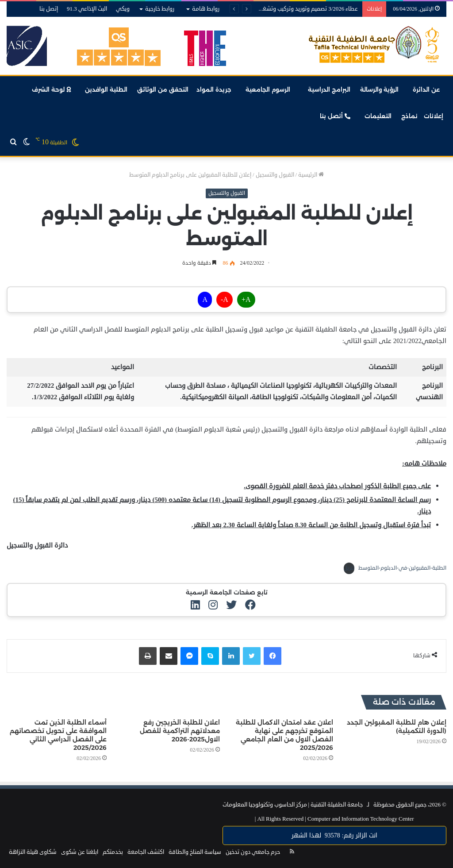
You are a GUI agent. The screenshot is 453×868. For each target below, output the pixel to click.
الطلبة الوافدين (106, 89)
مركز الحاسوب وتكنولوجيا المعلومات (265, 805)
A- (225, 300)
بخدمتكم (113, 852)
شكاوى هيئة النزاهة (33, 852)
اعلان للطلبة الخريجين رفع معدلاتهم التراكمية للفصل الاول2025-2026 (180, 731)
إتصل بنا (49, 9)
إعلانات (434, 116)
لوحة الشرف (51, 89)
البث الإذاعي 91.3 (87, 9)
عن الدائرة (426, 89)
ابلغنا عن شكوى (80, 852)
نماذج (409, 116)
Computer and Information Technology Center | (334, 819)
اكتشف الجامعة (146, 852)
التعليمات (378, 116)
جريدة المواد (214, 89)
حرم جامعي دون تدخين (253, 852)
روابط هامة (206, 9)
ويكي (123, 9)
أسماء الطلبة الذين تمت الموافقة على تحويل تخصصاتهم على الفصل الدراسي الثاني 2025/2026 (58, 735)
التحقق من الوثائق (164, 89)
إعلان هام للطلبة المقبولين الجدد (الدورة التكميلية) (397, 727)
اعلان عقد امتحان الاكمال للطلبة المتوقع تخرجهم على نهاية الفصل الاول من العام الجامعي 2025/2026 (284, 735)
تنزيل (349, 568)
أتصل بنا (335, 116)
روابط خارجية (160, 9)
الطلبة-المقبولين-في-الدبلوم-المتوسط (402, 568)
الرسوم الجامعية (268, 89)
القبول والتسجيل (275, 175)
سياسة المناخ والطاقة (195, 852)
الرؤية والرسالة (379, 89)
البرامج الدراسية (329, 89)
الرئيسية (311, 175)
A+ (246, 300)
